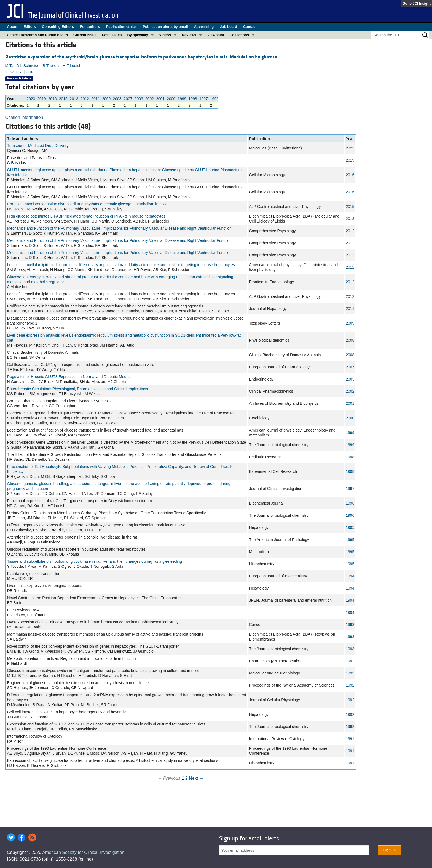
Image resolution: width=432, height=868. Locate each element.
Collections (239, 35)
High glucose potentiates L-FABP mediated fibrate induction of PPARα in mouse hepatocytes (86, 216)
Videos (165, 35)
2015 (63, 99)
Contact (250, 27)
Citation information (24, 117)
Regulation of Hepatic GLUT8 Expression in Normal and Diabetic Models (69, 377)
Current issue (85, 35)
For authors (90, 27)
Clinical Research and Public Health (37, 35)
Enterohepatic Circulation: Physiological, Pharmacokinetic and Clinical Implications (78, 389)
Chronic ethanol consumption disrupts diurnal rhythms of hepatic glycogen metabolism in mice (87, 204)
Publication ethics (121, 27)
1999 (182, 99)
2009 (106, 99)
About (12, 27)
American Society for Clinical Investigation (83, 852)
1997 (204, 99)
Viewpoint (216, 35)
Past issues (112, 35)
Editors (30, 27)
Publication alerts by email (165, 27)
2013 (74, 99)
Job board (228, 27)
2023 (31, 99)
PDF (29, 72)
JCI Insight (422, 3)
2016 (52, 99)
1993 (350, 625)
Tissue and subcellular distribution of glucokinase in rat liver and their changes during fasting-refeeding (95, 561)
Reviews (189, 35)
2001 (160, 99)
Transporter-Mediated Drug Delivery (38, 146)
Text (19, 72)
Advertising (204, 27)
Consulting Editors (58, 27)
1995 (350, 527)
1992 (350, 661)
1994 (350, 576)
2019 (41, 99)
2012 (85, 99)
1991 (350, 739)
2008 (117, 99)
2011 (96, 99)
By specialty (138, 35)
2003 (139, 99)
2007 (128, 99)
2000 (171, 99)
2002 (150, 99)
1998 (193, 99)
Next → (196, 778)
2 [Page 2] (187, 778)
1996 (214, 99)
